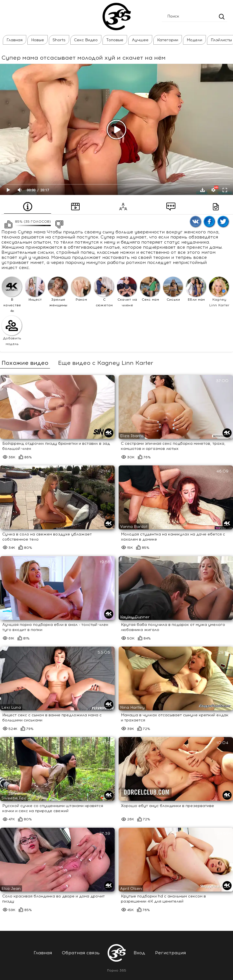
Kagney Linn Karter (219, 292)
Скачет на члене (127, 292)
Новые (38, 40)
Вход (139, 953)
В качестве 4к (12, 295)
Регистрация (170, 953)
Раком (81, 289)
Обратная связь (81, 953)
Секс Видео (86, 40)
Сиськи (173, 289)
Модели (194, 40)
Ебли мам (196, 289)
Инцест (35, 289)
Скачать (202, 190)
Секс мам (150, 289)
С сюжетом (104, 292)
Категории (168, 40)
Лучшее (140, 40)
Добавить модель (12, 331)
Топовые (115, 40)
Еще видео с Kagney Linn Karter (105, 363)
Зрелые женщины (58, 292)
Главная (15, 40)
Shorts (59, 40)
